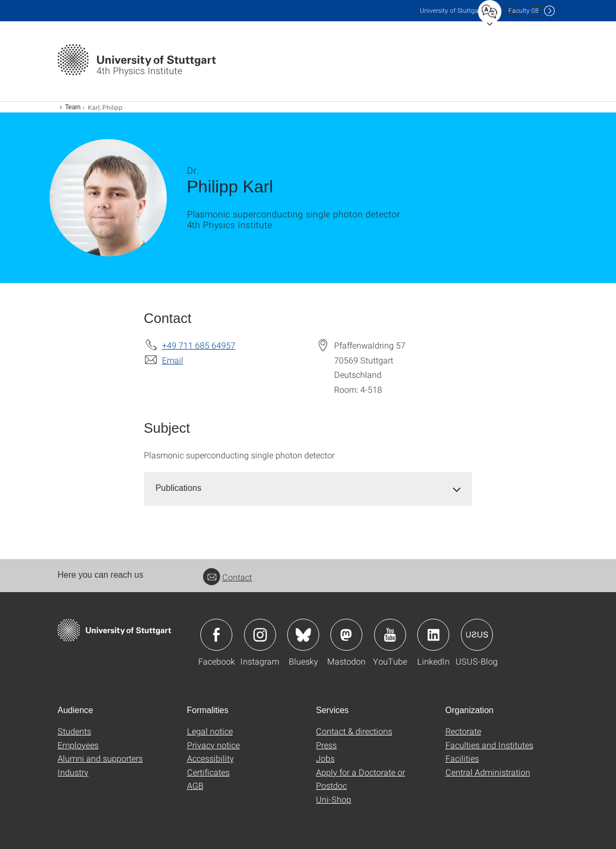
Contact (228, 577)
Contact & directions (354, 731)
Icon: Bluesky (303, 635)
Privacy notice (213, 745)
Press (326, 745)
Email (173, 360)
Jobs (325, 758)
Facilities (462, 758)
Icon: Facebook (216, 635)
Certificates (208, 772)
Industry (73, 772)
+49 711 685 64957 (199, 345)
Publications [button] (179, 488)
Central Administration (488, 772)
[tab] (308, 488)
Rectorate (463, 731)
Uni (451, 10)
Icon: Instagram (260, 635)
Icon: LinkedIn (433, 635)
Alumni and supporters (100, 758)
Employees (78, 745)
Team (73, 107)
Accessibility (210, 758)
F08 (524, 10)
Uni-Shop (334, 799)
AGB (195, 785)
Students (74, 731)
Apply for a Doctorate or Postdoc (360, 779)
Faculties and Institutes (489, 745)
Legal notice (210, 731)
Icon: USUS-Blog (477, 635)
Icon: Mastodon (346, 635)
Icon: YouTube (390, 635)
